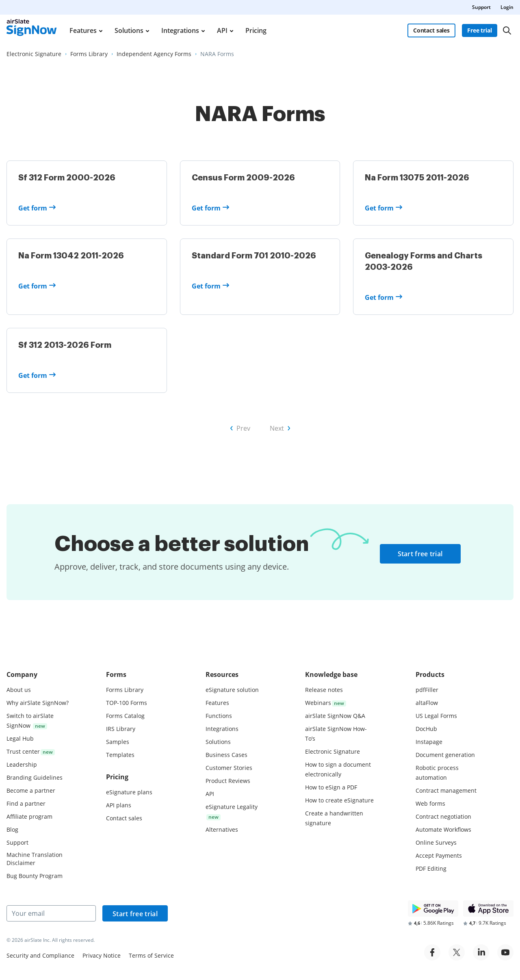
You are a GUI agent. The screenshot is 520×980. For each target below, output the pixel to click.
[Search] (507, 30)
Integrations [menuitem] (180, 30)
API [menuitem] (222, 30)
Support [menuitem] (481, 7)
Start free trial (420, 554)
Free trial (480, 30)
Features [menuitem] (83, 30)
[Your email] (51, 913)
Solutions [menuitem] (129, 30)
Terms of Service (151, 955)
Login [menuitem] (507, 7)
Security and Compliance (40, 955)
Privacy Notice (102, 955)
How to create (339, 800)
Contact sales (431, 30)
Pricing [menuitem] (256, 30)
